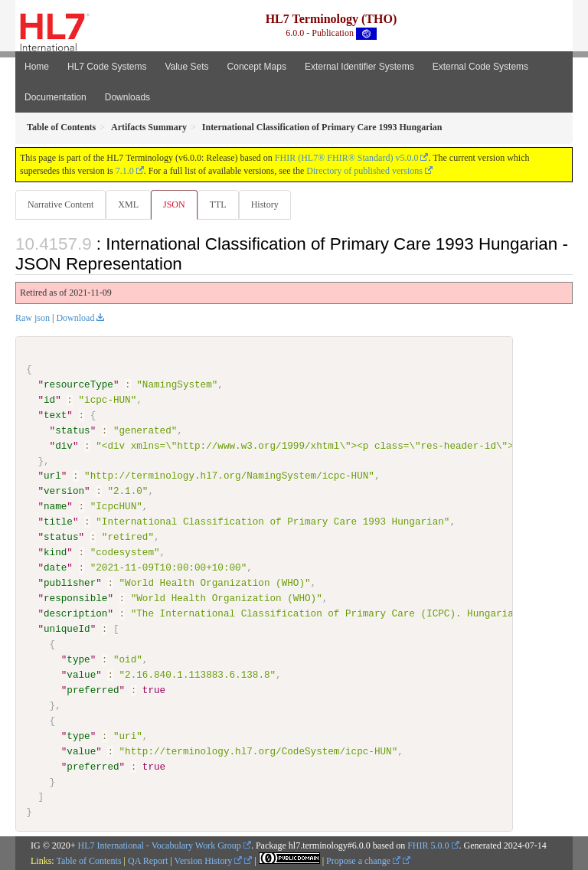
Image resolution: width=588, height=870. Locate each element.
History (265, 204)
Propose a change (363, 861)
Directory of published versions (364, 171)
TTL (218, 204)
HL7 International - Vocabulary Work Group (160, 845)
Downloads (127, 97)
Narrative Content (60, 204)
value (81, 675)
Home (37, 67)
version (64, 491)
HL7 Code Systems (107, 67)
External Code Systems (480, 67)
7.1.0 (125, 171)
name (55, 506)
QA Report (148, 861)
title (58, 522)
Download (75, 318)
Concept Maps (257, 67)
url (52, 476)
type (78, 659)
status (72, 430)
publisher (70, 583)
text (55, 415)
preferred (93, 689)
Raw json (33, 318)
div (64, 445)
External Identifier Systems (359, 67)
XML (128, 204)
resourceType (78, 384)
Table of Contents (88, 861)
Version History (209, 861)
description (75, 613)
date (55, 567)
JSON (174, 204)
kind (55, 552)
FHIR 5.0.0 (428, 845)
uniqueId (67, 629)
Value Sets (186, 67)
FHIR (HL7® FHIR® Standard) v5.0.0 (347, 158)
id (49, 400)
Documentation (56, 97)
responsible (75, 598)
